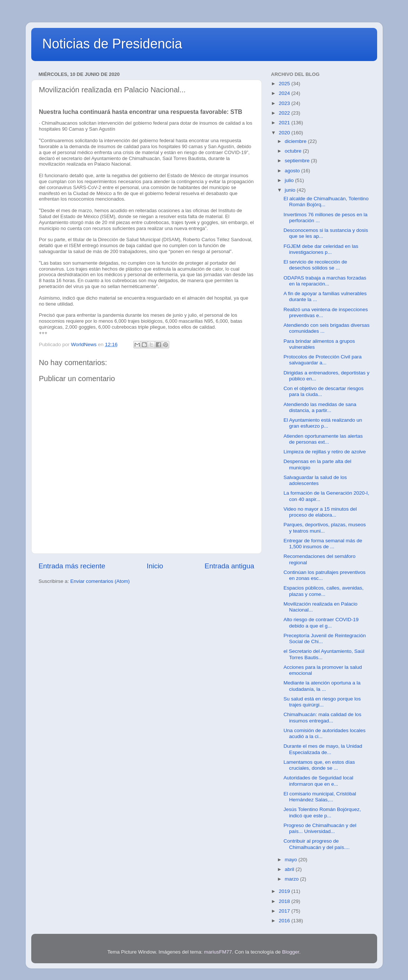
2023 (285, 103)
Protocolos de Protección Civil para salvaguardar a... (322, 360)
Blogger (291, 952)
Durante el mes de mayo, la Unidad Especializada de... (323, 749)
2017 (285, 911)
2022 (285, 113)
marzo (293, 879)
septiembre (298, 161)
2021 (285, 123)
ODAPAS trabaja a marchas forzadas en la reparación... (325, 281)
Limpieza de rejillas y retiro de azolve (325, 452)
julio (290, 180)
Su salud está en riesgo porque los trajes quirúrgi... (322, 702)
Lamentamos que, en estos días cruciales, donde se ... (319, 765)
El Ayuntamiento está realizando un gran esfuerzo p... (323, 423)
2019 (285, 891)
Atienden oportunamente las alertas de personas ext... (323, 439)
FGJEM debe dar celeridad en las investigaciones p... (321, 249)
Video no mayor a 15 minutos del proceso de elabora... (320, 512)
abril (290, 869)
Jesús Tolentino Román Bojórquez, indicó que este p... (322, 812)
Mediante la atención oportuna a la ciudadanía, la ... (322, 686)
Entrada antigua (229, 566)
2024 (285, 93)
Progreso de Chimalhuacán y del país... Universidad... (320, 828)
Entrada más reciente (72, 566)
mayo (292, 860)
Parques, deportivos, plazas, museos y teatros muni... (325, 528)
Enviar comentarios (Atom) (100, 581)
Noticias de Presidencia (112, 44)
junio (291, 190)
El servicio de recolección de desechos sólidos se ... (315, 265)
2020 (285, 133)
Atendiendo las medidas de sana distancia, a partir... (320, 407)
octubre (294, 151)
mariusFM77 (218, 952)
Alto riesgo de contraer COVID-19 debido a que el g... (321, 623)
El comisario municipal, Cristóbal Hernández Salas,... (320, 797)
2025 (285, 84)
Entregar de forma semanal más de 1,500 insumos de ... (323, 544)
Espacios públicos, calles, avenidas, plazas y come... (323, 591)
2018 (285, 901)
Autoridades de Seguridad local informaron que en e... (318, 781)
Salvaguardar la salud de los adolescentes (315, 480)
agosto (293, 171)
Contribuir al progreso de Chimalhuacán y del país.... (317, 844)
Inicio (155, 566)
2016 (285, 921)
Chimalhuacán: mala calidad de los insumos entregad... (322, 717)
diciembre (296, 141)
